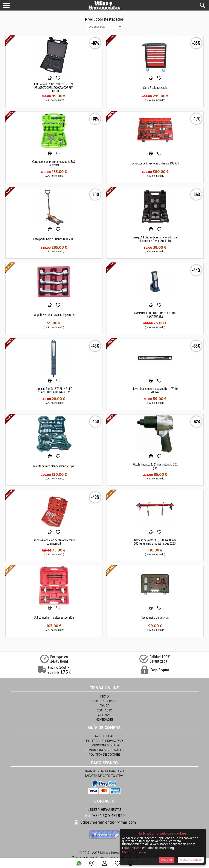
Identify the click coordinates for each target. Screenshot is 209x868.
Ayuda (104, 706)
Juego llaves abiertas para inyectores (54, 315)
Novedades (104, 720)
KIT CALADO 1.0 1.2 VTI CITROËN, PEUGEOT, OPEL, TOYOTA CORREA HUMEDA (54, 87)
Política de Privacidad (104, 741)
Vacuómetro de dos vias (155, 617)
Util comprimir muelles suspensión (54, 617)
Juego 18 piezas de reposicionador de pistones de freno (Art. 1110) (155, 239)
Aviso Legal (104, 736)
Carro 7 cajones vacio (155, 87)
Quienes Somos (104, 701)
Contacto (104, 711)
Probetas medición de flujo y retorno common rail (54, 542)
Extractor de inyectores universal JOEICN (155, 163)
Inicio (104, 697)
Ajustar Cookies (191, 860)
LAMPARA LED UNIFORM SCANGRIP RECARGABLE (155, 315)
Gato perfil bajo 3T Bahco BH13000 (54, 239)
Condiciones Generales (104, 750)
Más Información (134, 852)
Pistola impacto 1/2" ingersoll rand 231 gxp (155, 466)
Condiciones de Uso (104, 745)
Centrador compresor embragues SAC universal (54, 163)
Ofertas (104, 715)
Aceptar (167, 860)
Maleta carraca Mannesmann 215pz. (54, 466)
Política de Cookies (104, 755)
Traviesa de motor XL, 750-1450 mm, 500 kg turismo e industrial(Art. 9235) (155, 542)
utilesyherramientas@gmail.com (108, 822)
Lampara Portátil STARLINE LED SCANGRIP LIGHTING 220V (54, 390)
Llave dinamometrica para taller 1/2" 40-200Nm (155, 390)
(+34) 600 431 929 (108, 816)
